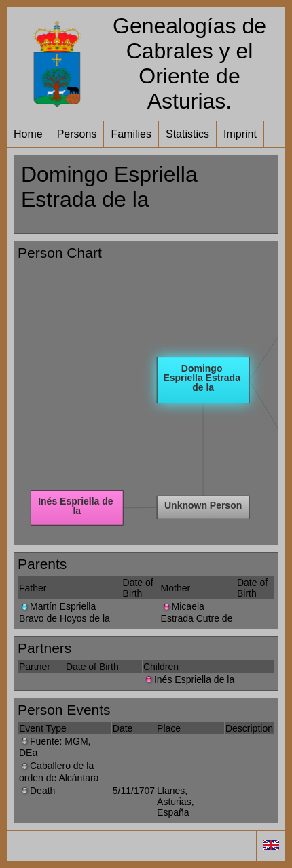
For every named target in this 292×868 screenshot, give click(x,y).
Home (28, 134)
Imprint (240, 134)
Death (37, 791)
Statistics (187, 134)
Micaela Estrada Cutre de (197, 612)
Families (131, 134)
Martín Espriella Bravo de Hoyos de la (65, 612)
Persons (77, 134)
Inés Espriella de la (189, 679)
